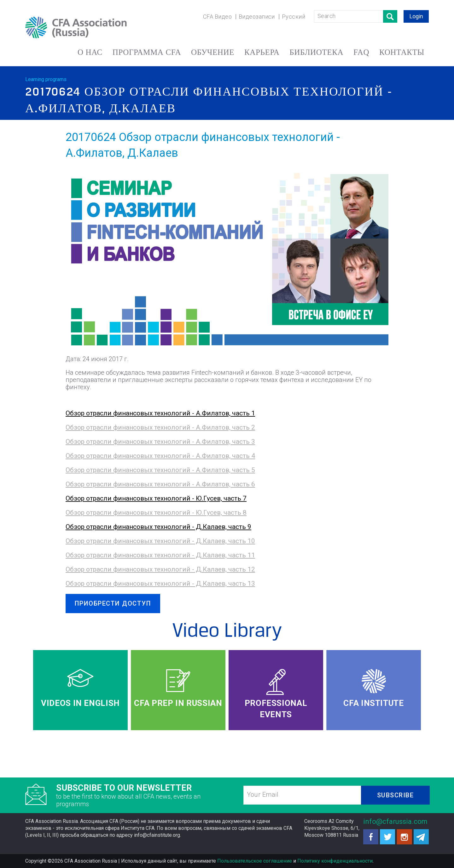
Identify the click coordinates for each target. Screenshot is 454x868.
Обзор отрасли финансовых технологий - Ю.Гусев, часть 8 (156, 513)
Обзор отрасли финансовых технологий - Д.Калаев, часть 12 (160, 569)
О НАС (90, 52)
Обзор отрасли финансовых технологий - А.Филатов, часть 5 (160, 470)
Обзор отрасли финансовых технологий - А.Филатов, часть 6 (160, 484)
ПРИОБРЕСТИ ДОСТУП (113, 603)
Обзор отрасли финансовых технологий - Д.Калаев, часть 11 (160, 555)
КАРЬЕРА (262, 52)
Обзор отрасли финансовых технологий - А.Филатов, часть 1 (160, 413)
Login (416, 16)
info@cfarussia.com (395, 821)
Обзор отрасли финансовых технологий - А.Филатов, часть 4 (160, 456)
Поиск (390, 16)
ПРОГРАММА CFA (147, 52)
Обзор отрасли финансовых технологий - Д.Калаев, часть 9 (158, 527)
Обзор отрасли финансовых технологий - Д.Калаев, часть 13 (160, 584)
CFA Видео (217, 17)
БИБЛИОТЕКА (316, 52)
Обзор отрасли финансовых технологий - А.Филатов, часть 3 (160, 442)
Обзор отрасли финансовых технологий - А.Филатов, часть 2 (160, 427)
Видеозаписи (257, 17)
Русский (294, 17)
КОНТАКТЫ (402, 52)
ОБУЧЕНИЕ (213, 52)
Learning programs (46, 79)
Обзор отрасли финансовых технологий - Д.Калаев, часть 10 (160, 541)
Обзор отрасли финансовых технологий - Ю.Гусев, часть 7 (156, 498)
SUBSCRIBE (396, 795)
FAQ (361, 52)
